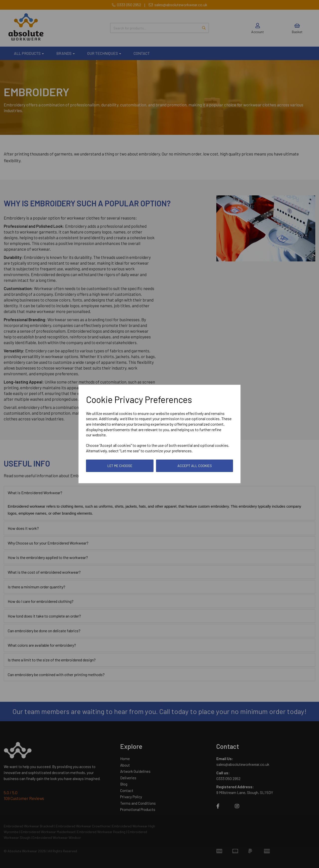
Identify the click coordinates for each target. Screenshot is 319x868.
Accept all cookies (195, 466)
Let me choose (120, 466)
